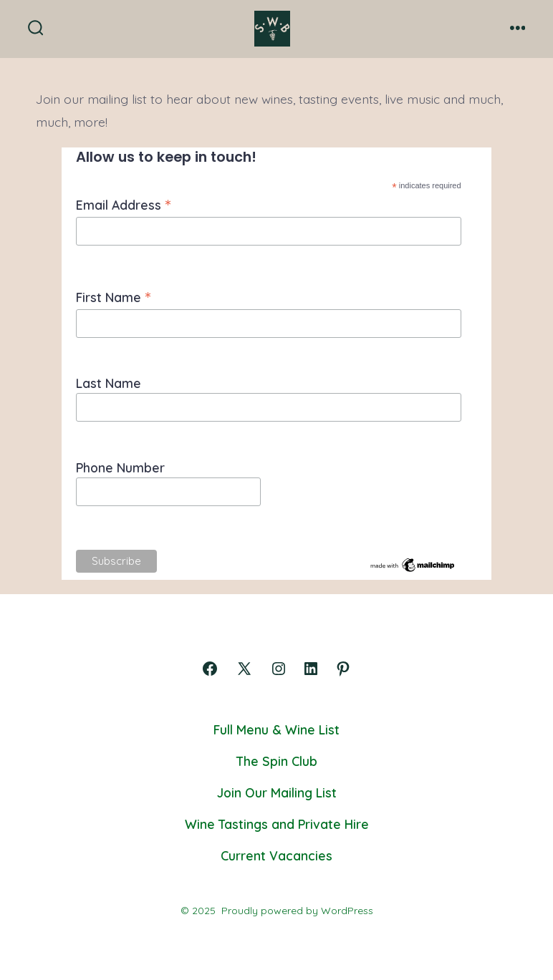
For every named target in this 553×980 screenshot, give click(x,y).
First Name (113, 297)
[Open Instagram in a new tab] (279, 669)
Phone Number (120, 467)
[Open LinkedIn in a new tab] (311, 669)
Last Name (109, 383)
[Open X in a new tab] (244, 669)
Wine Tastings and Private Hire (277, 824)
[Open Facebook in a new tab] (210, 669)
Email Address (123, 205)
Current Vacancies (276, 855)
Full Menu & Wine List (276, 729)
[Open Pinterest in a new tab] (343, 669)
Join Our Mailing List (277, 792)
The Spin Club (277, 761)
